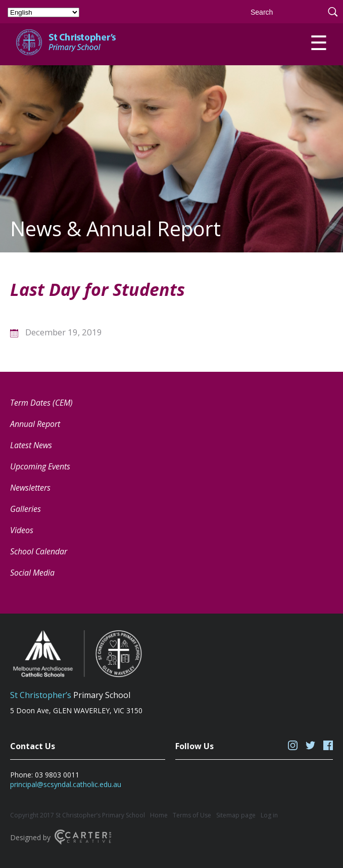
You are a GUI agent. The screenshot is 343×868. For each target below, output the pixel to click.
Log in (269, 815)
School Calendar (39, 551)
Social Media (32, 573)
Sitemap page (236, 815)
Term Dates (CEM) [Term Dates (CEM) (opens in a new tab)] (41, 403)
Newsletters (30, 488)
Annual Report (35, 424)
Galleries (26, 509)
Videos (22, 530)
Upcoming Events (40, 466)
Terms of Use (192, 815)
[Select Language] (43, 12)
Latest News (31, 445)
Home (159, 815)
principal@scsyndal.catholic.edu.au (66, 784)
